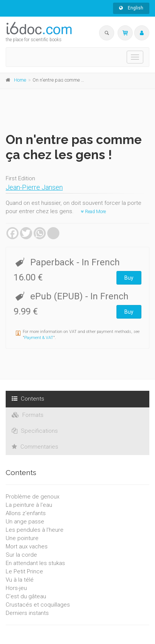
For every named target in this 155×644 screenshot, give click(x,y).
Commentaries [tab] (35, 447)
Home (20, 80)
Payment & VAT (39, 338)
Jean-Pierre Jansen (34, 187)
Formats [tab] (28, 415)
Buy (129, 278)
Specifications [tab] (35, 431)
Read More (93, 212)
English (131, 8)
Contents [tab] (28, 399)
